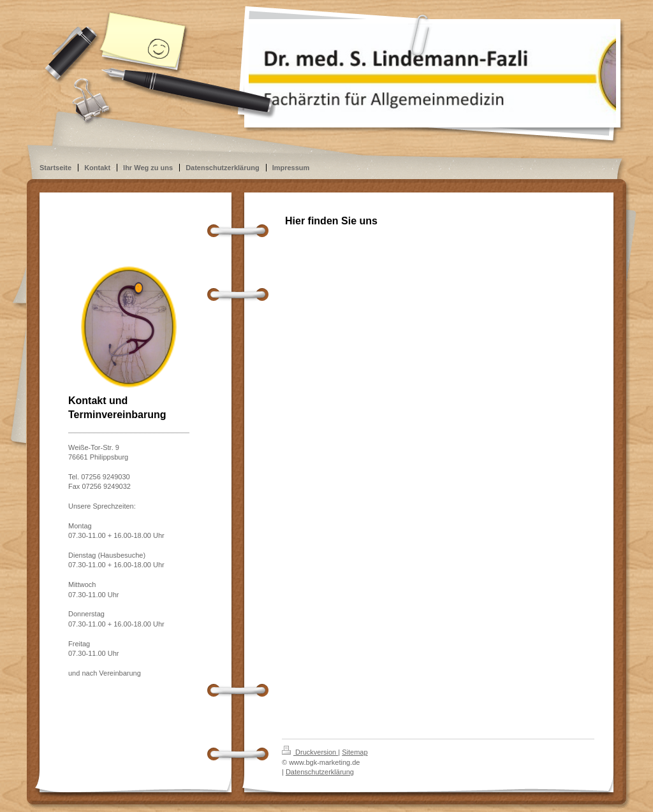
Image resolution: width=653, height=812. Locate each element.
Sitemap (355, 752)
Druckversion (310, 752)
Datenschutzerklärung (320, 772)
